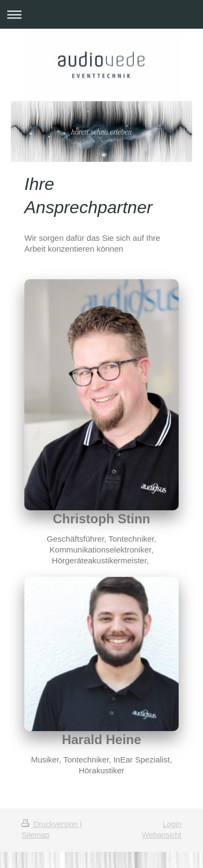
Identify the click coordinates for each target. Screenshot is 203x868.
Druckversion (51, 824)
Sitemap (35, 835)
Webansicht (162, 835)
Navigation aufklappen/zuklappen (101, 14)
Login (172, 824)
